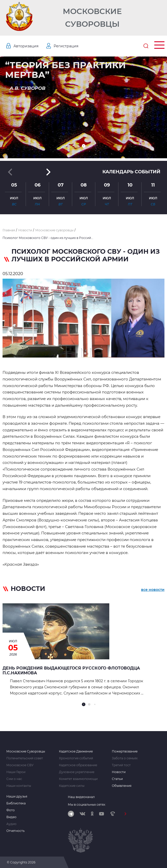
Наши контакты (19, 786)
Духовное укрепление (77, 772)
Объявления (122, 786)
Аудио (11, 824)
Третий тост (121, 765)
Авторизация (26, 46)
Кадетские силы (72, 786)
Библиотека (16, 803)
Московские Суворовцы (92, 18)
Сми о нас (14, 779)
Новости (119, 772)
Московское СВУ (20, 765)
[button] (84, 146)
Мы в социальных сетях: (87, 805)
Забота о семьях (125, 758)
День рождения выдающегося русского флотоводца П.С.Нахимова (71, 671)
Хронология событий (76, 758)
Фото (11, 810)
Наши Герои (16, 772)
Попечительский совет (25, 758)
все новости (153, 590)
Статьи (117, 779)
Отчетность (16, 831)
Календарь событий (131, 172)
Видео (11, 817)
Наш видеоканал (81, 797)
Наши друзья (17, 796)
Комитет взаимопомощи (78, 779)
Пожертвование (125, 751)
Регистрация (66, 46)
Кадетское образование (78, 765)
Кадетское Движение (76, 751)
